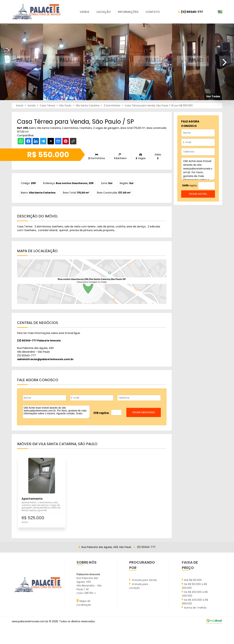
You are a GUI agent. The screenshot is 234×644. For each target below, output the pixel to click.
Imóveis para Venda (143, 580)
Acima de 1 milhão (194, 607)
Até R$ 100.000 (192, 580)
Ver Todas (213, 96)
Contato (153, 12)
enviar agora (198, 194)
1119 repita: (101, 413)
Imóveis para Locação (139, 586)
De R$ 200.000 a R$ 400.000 (195, 594)
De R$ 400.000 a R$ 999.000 (195, 602)
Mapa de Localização (84, 603)
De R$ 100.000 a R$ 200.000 (194, 586)
